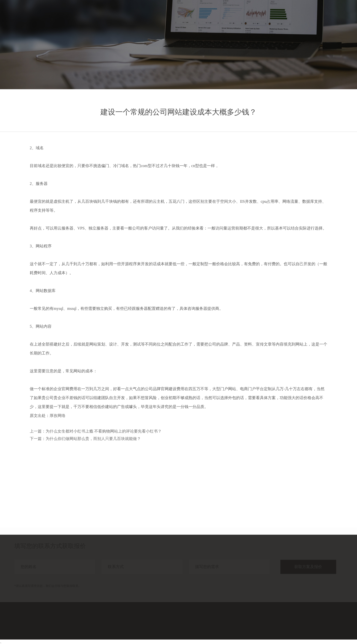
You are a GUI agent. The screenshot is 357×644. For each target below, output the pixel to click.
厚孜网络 (58, 416)
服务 (267, 14)
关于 (321, 14)
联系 (339, 14)
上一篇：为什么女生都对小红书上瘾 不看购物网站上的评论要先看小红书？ (96, 431)
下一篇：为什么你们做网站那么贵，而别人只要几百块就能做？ (85, 439)
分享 (303, 14)
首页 (249, 14)
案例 (285, 14)
